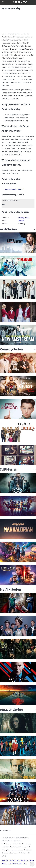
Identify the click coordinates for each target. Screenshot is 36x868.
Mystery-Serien (24, 218)
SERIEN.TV (20, 2)
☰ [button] (3, 2)
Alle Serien (25, 860)
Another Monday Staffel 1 (14, 189)
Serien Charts (14, 860)
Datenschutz (22, 863)
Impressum (12, 863)
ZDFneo (21, 221)
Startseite (5, 860)
